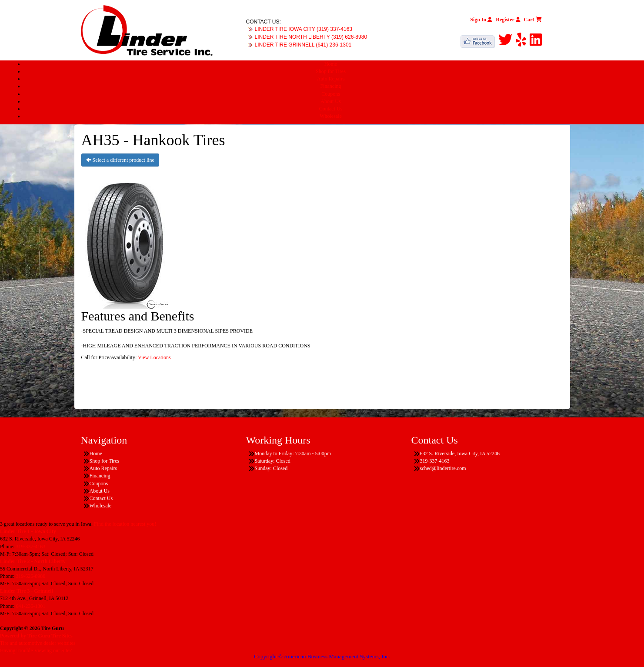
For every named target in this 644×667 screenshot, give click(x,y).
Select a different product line (120, 160)
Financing (331, 86)
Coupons (331, 94)
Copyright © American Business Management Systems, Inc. (322, 656)
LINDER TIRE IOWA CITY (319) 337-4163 (304, 29)
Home (331, 64)
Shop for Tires (331, 71)
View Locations (154, 357)
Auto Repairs (331, 79)
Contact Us (331, 109)
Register (508, 20)
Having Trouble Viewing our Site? (36, 650)
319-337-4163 (30, 547)
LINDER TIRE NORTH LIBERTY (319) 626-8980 (311, 37)
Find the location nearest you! (125, 524)
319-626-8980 (30, 576)
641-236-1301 (30, 606)
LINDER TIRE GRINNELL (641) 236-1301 (303, 45)
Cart (533, 20)
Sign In (481, 20)
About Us (330, 101)
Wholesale (331, 116)
